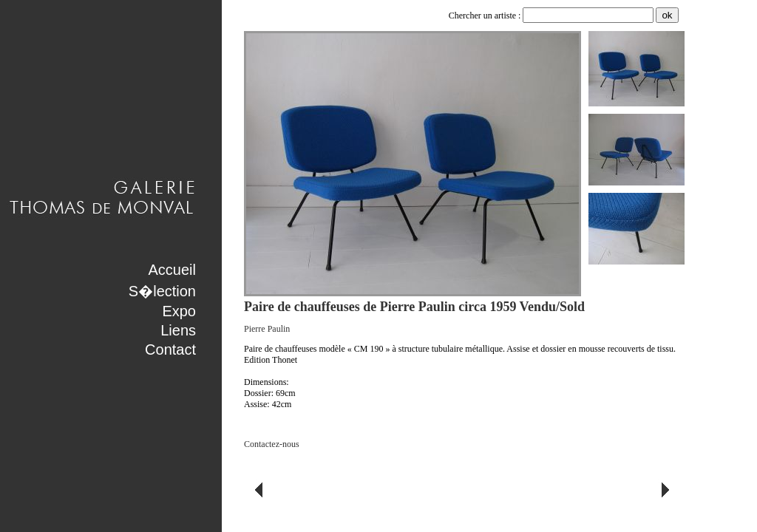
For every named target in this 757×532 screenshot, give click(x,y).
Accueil (172, 270)
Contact (170, 349)
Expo (179, 311)
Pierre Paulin (267, 329)
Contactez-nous (272, 444)
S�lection (162, 291)
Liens (178, 330)
